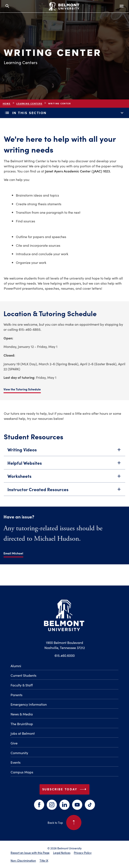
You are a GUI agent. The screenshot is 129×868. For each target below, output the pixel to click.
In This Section (64, 113)
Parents (16, 695)
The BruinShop (22, 724)
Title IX (44, 860)
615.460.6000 (65, 655)
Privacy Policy (83, 853)
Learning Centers (29, 104)
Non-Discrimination (23, 860)
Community (19, 753)
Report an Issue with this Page (30, 853)
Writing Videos (65, 450)
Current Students (23, 675)
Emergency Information (29, 704)
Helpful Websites (65, 464)
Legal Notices (62, 853)
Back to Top (65, 823)
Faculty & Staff (22, 685)
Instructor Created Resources (65, 490)
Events (16, 762)
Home (7, 104)
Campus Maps (22, 772)
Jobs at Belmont (23, 733)
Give (14, 743)
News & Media (22, 714)
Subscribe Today (65, 789)
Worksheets (65, 477)
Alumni (16, 666)
